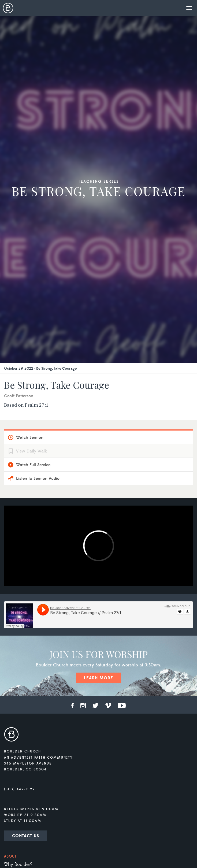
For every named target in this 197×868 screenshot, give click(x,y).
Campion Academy (23, 766)
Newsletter (16, 831)
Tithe (9, 798)
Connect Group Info (26, 686)
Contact (13, 844)
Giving (11, 780)
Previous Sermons (22, 716)
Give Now (14, 817)
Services (13, 698)
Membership (16, 652)
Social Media (17, 662)
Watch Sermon (30, 168)
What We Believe (21, 624)
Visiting (11, 643)
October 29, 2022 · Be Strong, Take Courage (40, 99)
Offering (13, 788)
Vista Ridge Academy (25, 747)
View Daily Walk (31, 181)
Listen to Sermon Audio (38, 209)
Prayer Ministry (19, 737)
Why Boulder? (18, 595)
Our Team (14, 604)
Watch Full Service (33, 195)
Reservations (17, 672)
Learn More (98, 408)
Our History (16, 633)
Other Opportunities (25, 808)
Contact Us (26, 566)
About (10, 587)
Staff (9, 614)
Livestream (15, 706)
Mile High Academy (24, 757)
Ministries (15, 730)
